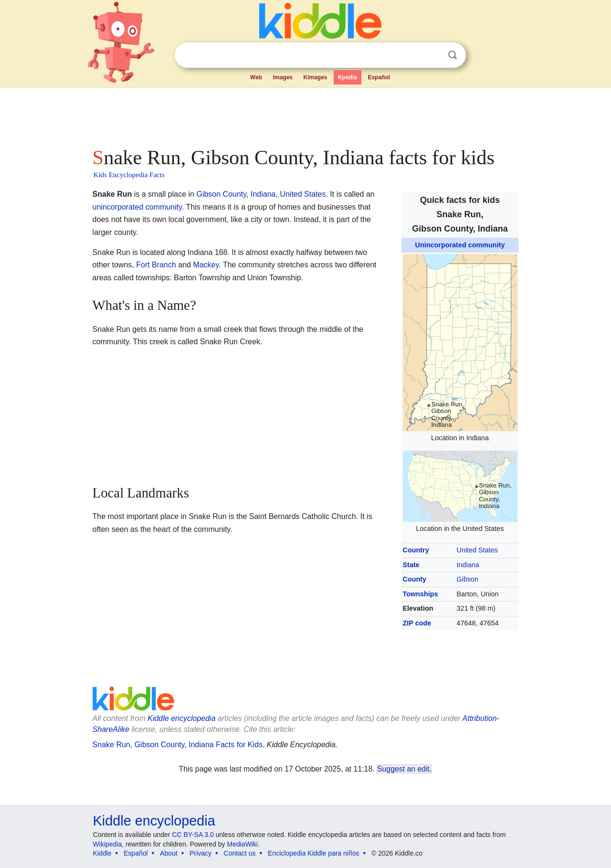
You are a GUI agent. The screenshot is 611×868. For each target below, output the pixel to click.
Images (283, 77)
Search (453, 55)
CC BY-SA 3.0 (193, 835)
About (169, 853)
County (415, 579)
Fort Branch (156, 265)
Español (379, 77)
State (411, 565)
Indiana (468, 565)
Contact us (240, 853)
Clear (433, 55)
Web (256, 77)
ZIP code (417, 623)
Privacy (200, 853)
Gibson (468, 579)
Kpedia (348, 77)
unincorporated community (137, 207)
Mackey (206, 265)
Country (416, 550)
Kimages (315, 77)
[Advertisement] (305, 115)
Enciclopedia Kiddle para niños (313, 853)
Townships (421, 594)
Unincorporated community (460, 245)
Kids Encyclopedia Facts (129, 175)
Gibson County (221, 194)
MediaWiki (243, 844)
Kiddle (102, 853)
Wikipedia (108, 844)
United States (477, 550)
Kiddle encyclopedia (154, 821)
